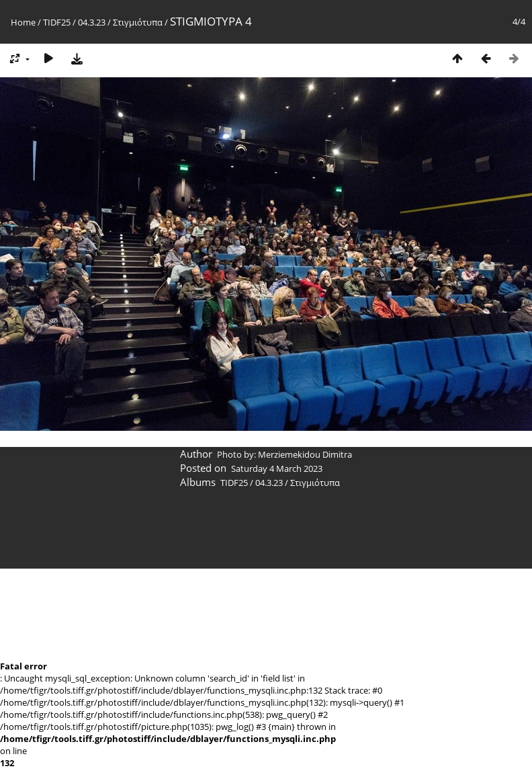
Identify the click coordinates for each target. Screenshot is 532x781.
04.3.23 (92, 22)
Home (23, 22)
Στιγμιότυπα (138, 22)
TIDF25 (57, 22)
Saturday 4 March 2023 (277, 468)
